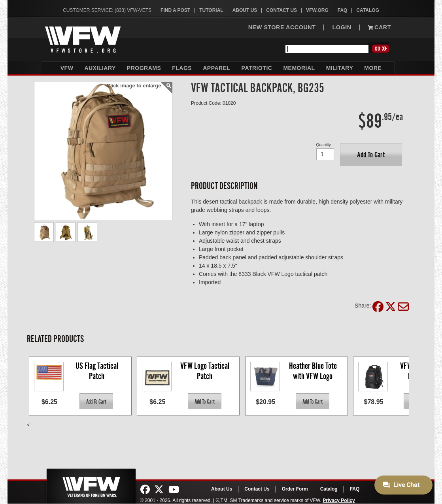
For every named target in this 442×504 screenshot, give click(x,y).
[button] (371, 155)
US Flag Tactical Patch (98, 371)
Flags (182, 68)
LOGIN (342, 27)
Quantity (324, 145)
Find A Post (175, 10)
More (373, 68)
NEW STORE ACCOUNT (282, 27)
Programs (144, 68)
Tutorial (211, 10)
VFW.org (317, 10)
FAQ (343, 10)
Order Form (295, 489)
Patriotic (257, 68)
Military (340, 68)
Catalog (368, 10)
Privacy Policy (339, 500)
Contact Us (281, 10)
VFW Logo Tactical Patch (206, 371)
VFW (67, 68)
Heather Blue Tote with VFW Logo (314, 371)
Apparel (216, 68)
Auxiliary (100, 68)
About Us (245, 10)
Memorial (299, 68)
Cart (380, 27)
